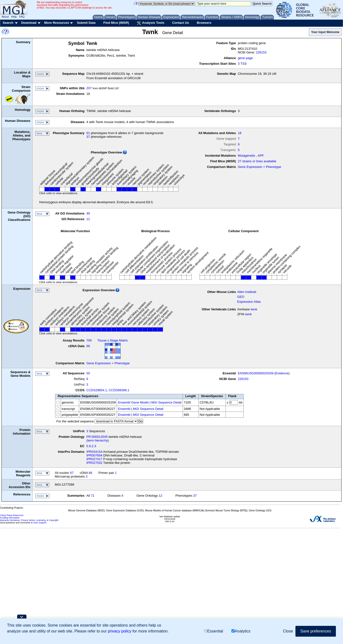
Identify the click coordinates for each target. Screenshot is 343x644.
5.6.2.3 (91, 446)
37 (88, 137)
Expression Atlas (249, 302)
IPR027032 (94, 463)
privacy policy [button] (120, 631)
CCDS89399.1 (119, 390)
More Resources (57, 23)
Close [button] (288, 631)
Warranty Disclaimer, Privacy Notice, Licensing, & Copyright (29, 520)
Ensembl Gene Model (133, 402)
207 (89, 88)
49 (88, 213)
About (5, 17)
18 (240, 133)
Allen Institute (247, 292)
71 (92, 496)
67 (72, 473)
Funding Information (10, 518)
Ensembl (124, 409)
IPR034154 (94, 452)
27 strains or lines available (257, 161)
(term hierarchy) (98, 440)
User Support (40, 523)
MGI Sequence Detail (166, 402)
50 (88, 373)
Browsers (204, 23)
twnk (254, 309)
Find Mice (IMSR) (116, 23)
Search (8, 23)
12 (88, 219)
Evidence (282, 373)
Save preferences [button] (316, 631)
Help (14, 17)
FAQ (22, 17)
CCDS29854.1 (97, 390)
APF (261, 156)
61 (88, 133)
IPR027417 (94, 459)
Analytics (241, 631)
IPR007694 (94, 455)
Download (29, 23)
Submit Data (86, 23)
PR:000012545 (97, 437)
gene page (245, 58)
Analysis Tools (151, 23)
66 (88, 346)
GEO (241, 297)
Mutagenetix (247, 156)
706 (89, 340)
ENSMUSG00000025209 (256, 373)
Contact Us (181, 23)
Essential (214, 631)
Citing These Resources (12, 515)
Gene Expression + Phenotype (260, 167)
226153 (261, 52)
